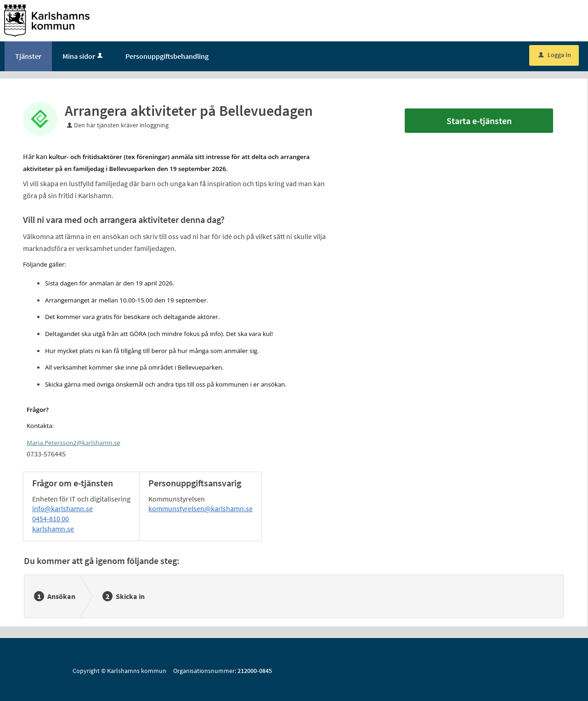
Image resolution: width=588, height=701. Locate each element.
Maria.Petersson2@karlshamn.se (73, 443)
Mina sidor (83, 56)
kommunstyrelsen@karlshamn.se (201, 508)
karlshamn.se (53, 529)
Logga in (555, 55)
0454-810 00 (51, 519)
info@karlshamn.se (62, 508)
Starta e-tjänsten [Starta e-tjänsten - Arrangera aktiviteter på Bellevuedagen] (479, 121)
